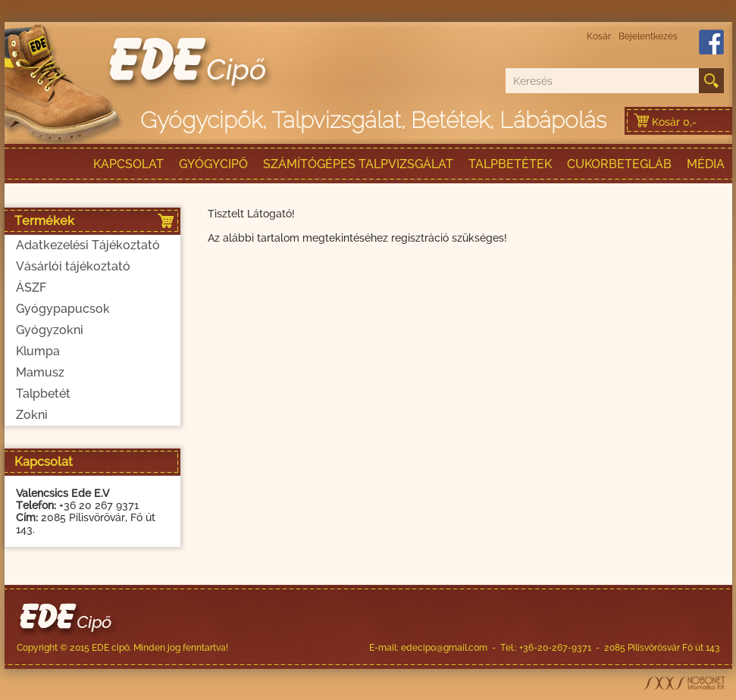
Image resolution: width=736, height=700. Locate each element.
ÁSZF (31, 287)
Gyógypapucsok (63, 309)
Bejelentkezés (648, 36)
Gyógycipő (213, 164)
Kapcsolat (128, 164)
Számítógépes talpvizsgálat (358, 164)
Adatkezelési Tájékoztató (88, 245)
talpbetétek (510, 164)
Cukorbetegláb (619, 164)
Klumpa (38, 351)
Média (706, 164)
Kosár (599, 36)
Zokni (32, 415)
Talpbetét (43, 394)
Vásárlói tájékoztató (73, 266)
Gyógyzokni (50, 330)
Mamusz (40, 372)
